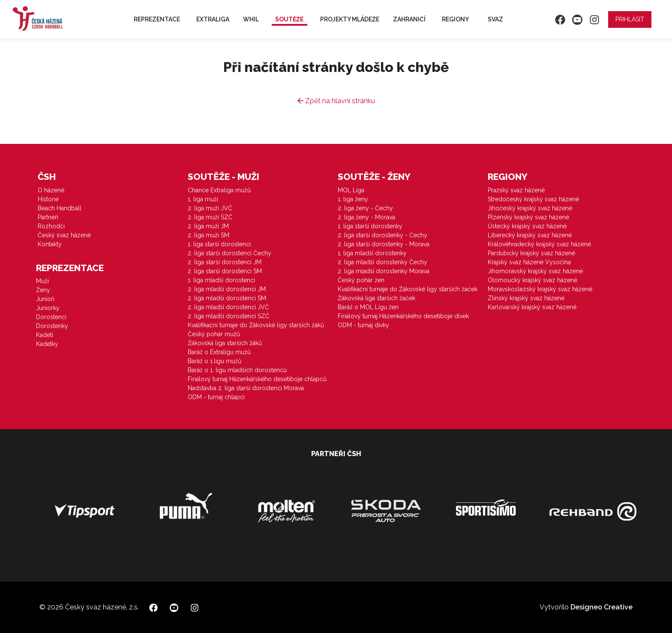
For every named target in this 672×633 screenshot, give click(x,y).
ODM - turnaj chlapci (216, 397)
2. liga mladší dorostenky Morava (384, 271)
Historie (48, 199)
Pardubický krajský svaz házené (531, 253)
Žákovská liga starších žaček (376, 298)
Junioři (45, 299)
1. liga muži (203, 199)
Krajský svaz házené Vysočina (529, 262)
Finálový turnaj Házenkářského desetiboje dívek (403, 316)
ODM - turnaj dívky (363, 325)
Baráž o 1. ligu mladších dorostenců (237, 370)
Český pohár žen (361, 280)
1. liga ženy (353, 199)
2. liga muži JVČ (210, 208)
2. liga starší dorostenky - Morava (384, 244)
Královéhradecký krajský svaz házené (539, 244)
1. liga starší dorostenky (370, 226)
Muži (42, 281)
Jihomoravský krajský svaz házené (535, 271)
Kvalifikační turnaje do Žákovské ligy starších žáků (256, 325)
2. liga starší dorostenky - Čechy (382, 235)
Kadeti (45, 335)
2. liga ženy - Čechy (365, 208)
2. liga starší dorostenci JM (225, 262)
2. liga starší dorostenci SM (225, 271)
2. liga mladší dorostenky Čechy (382, 262)
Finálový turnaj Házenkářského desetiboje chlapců (257, 379)
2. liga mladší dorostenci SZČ (229, 316)
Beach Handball (60, 208)
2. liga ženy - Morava (366, 217)
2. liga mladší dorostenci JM (227, 289)
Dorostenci (51, 317)
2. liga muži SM (208, 235)
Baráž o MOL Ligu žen (368, 307)
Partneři (48, 217)
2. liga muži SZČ (210, 217)
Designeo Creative (601, 607)
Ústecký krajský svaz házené (527, 226)
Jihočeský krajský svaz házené (530, 208)
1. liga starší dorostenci (219, 244)
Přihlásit (630, 19)
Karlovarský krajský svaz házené (532, 307)
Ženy (43, 290)
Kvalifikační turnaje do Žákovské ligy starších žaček (408, 289)
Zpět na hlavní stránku (336, 101)
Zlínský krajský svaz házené (526, 298)
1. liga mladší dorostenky (372, 253)
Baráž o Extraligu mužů (219, 352)
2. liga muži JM (208, 226)
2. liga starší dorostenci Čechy (229, 253)
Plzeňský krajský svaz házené (528, 217)
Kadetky (47, 344)
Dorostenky (52, 326)
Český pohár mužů (214, 334)
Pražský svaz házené (516, 190)
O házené (51, 190)
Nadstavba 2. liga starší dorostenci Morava (246, 388)
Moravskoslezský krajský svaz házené (540, 289)
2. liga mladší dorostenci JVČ (228, 307)
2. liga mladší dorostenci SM (227, 298)
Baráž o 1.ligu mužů (214, 361)
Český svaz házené (64, 235)
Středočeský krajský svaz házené (533, 199)
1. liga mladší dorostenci (221, 280)
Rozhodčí (51, 226)
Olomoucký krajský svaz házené (532, 280)
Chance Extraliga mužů (219, 190)
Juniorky (48, 308)
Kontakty (50, 244)
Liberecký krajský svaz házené (530, 235)
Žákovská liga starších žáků (225, 343)
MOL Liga (351, 190)
